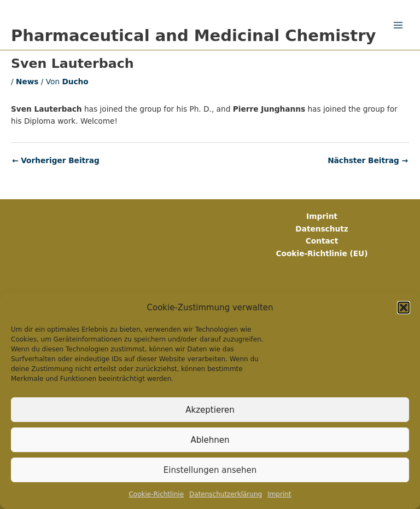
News (27, 82)
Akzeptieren (210, 410)
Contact (322, 241)
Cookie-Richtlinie (156, 494)
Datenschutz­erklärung (226, 494)
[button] (404, 308)
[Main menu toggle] (398, 25)
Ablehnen (210, 440)
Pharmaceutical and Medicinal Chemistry (193, 36)
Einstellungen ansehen (210, 470)
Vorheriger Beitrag (56, 161)
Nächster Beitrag (368, 161)
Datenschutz (322, 229)
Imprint (279, 494)
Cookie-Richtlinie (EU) (322, 253)
